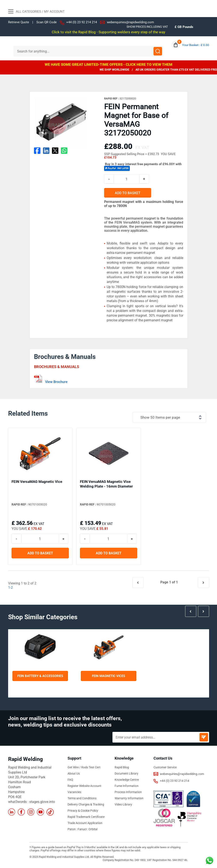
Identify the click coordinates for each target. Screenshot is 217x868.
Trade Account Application (85, 823)
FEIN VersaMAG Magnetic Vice (37, 482)
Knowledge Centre (127, 780)
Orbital (93, 829)
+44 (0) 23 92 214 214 (82, 22)
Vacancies (74, 792)
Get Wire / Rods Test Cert (84, 767)
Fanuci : (83, 829)
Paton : (73, 829)
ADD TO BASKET (128, 193)
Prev (191, 611)
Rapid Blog (122, 767)
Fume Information (127, 786)
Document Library (126, 773)
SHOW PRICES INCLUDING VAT (147, 27)
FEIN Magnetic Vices (108, 676)
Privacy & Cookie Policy (83, 811)
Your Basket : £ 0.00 (196, 45)
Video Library (123, 804)
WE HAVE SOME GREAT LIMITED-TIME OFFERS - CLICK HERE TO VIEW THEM (108, 64)
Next (204, 611)
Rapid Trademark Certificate (86, 817)
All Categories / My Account (36, 12)
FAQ (70, 780)
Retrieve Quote (19, 22)
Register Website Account (84, 786)
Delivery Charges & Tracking (86, 804)
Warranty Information (129, 798)
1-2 (10, 588)
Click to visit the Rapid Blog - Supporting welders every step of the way (108, 32)
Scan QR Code (46, 22)
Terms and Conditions (82, 798)
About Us (74, 773)
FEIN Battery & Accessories (40, 676)
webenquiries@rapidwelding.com (130, 22)
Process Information (128, 792)
